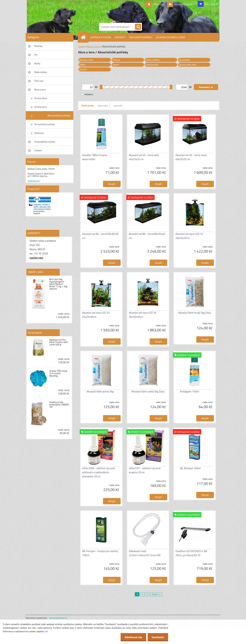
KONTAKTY (120, 37)
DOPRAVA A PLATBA (101, 37)
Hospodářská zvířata (45, 142)
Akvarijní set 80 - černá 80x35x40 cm (147, 236)
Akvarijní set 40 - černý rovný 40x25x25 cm (191, 157)
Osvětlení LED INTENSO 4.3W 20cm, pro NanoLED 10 (191, 553)
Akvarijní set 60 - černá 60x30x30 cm (100, 236)
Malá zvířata (41, 72)
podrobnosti (34, 181)
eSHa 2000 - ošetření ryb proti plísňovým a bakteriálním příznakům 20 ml (98, 472)
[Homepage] (85, 37)
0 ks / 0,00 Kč (211, 4)
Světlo (82, 65)
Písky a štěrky (152, 60)
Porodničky (184, 60)
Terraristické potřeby (45, 124)
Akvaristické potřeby (59, 115)
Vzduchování (152, 65)
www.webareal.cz (58, 618)
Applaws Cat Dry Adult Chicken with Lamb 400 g (59, 342)
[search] (138, 27)
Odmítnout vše (133, 637)
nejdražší (118, 105)
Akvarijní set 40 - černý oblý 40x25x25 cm (144, 157)
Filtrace (116, 60)
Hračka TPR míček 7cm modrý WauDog (58, 373)
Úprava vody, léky (187, 65)
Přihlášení (159, 4)
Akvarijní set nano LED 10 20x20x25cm (189, 236)
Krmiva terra (41, 107)
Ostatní (38, 150)
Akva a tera (40, 89)
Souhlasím (158, 637)
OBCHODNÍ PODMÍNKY (141, 37)
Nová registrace (183, 4)
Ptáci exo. (39, 81)
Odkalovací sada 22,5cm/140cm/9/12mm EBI (145, 553)
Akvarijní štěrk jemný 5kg (100, 391)
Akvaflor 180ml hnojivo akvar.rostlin (95, 157)
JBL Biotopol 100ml (190, 468)
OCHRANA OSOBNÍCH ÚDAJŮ (171, 37)
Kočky (37, 63)
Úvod (81, 46)
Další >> (156, 594)
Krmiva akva (40, 98)
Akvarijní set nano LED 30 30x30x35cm (142, 315)
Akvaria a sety (86, 60)
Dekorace (39, 133)
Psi (36, 55)
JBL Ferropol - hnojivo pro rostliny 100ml (100, 553)
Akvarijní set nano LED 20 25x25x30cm (96, 315)
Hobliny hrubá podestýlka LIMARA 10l (59, 405)
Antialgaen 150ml (189, 391)
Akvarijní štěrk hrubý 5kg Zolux (195, 313)
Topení (116, 65)
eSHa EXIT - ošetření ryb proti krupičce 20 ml (145, 470)
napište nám (36, 258)
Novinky (38, 46)
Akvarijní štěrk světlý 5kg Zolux (148, 391)
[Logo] (111, 11)
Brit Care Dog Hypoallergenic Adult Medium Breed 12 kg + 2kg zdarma (58, 284)
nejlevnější (103, 105)
